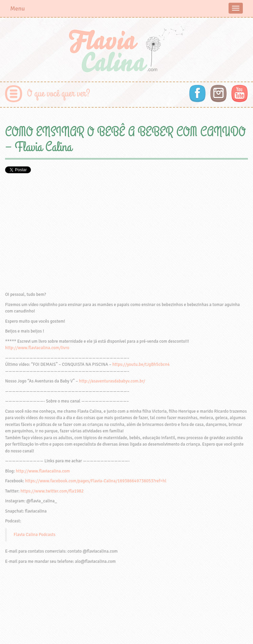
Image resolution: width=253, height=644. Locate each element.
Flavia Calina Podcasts (34, 535)
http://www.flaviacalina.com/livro (37, 348)
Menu (17, 8)
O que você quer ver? (59, 94)
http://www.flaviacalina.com (43, 471)
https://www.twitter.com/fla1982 (52, 491)
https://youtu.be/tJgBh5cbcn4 (141, 364)
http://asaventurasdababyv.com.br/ (112, 381)
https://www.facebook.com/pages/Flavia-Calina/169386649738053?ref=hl (96, 481)
